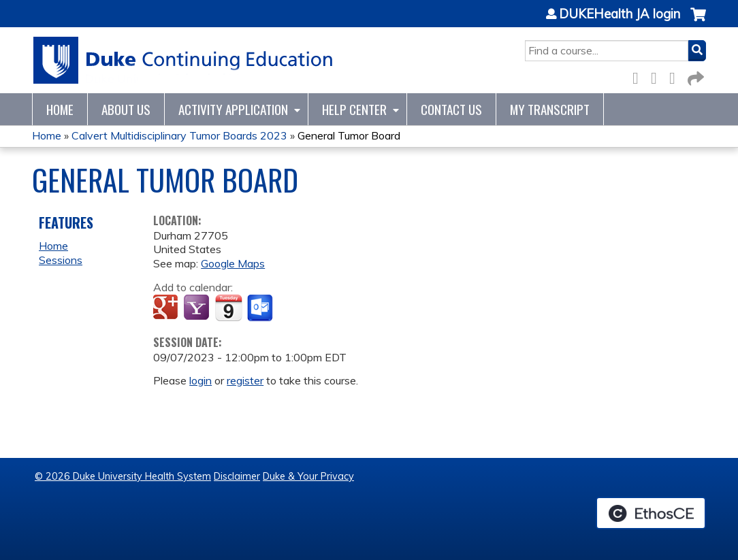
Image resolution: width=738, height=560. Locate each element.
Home (60, 109)
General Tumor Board (349, 135)
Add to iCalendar (228, 308)
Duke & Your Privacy (308, 476)
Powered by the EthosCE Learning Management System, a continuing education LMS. (651, 513)
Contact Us (451, 109)
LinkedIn (676, 76)
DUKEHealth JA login (620, 14)
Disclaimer (237, 476)
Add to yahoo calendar (198, 308)
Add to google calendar (167, 308)
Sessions (61, 260)
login (200, 380)
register (245, 380)
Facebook (639, 76)
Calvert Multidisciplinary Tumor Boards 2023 (179, 135)
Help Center (354, 109)
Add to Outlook (261, 308)
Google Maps (233, 263)
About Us (126, 109)
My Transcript (550, 109)
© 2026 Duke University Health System (123, 476)
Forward (694, 76)
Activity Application (233, 109)
